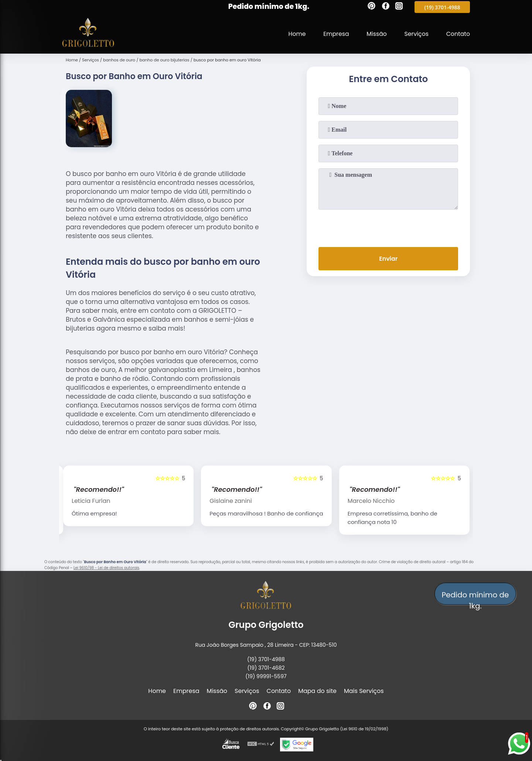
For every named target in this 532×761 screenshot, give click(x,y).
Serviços (416, 34)
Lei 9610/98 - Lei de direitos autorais (106, 568)
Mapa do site (317, 691)
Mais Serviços (364, 691)
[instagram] (399, 7)
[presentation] (388, 227)
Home (295, 34)
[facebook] (386, 7)
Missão (375, 34)
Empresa (335, 34)
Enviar (388, 259)
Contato (458, 34)
